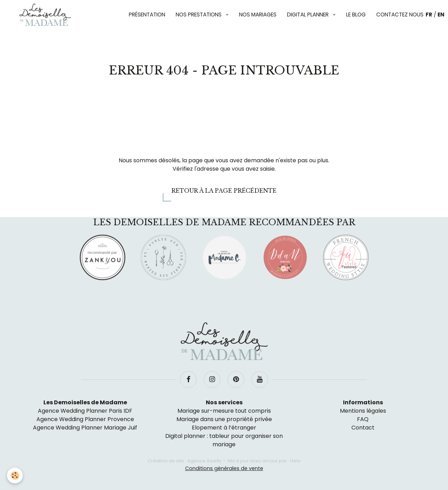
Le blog (356, 15)
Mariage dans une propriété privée (224, 419)
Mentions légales (363, 411)
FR (429, 15)
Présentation (147, 15)
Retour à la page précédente (224, 191)
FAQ (363, 419)
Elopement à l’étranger (224, 428)
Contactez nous (400, 15)
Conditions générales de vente (224, 468)
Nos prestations (199, 15)
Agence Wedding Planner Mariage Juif (85, 428)
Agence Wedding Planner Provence (85, 419)
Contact (363, 428)
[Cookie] (15, 475)
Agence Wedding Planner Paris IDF (85, 411)
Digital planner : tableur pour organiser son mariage (224, 440)
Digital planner (309, 15)
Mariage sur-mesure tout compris (224, 411)
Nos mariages (258, 15)
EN (441, 15)
